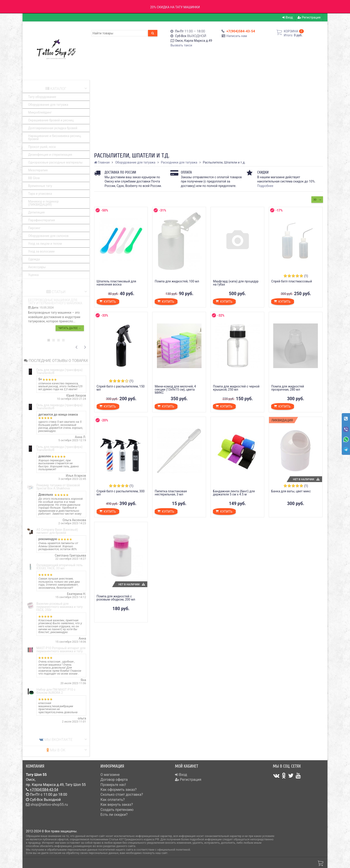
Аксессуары (37, 267)
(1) (306, 276)
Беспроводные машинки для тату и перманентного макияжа (55, 302)
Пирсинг (34, 228)
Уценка (33, 275)
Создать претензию (117, 810)
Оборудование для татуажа (48, 105)
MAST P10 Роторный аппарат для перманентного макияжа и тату (61, 650)
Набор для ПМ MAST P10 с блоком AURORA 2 (56, 691)
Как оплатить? (113, 800)
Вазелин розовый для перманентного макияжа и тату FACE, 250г (59, 607)
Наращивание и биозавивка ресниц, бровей (55, 137)
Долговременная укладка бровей (53, 128)
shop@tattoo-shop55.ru (49, 805)
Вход (288, 17)
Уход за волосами (41, 251)
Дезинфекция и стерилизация (50, 155)
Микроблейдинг (40, 112)
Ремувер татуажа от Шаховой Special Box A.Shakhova (58, 487)
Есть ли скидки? (114, 815)
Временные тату (40, 186)
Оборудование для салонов (48, 236)
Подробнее (265, 186)
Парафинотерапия (42, 220)
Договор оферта (114, 780)
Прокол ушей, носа (42, 147)
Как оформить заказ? (119, 790)
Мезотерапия (38, 170)
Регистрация (309, 17)
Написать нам (237, 36)
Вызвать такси (181, 45)
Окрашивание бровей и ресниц (51, 120)
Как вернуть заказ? (117, 805)
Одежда (34, 259)
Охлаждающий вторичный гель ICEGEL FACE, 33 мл (59, 567)
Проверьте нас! (113, 785)
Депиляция (36, 212)
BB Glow (34, 178)
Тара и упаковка (40, 194)
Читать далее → (70, 328)
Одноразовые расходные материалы (55, 162)
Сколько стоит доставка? (122, 794)
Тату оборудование (42, 97)
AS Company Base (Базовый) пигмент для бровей (57, 531)
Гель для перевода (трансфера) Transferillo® (59, 371)
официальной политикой (174, 850)
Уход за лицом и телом (45, 244)
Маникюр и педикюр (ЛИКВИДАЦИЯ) (43, 203)
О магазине (110, 775)
